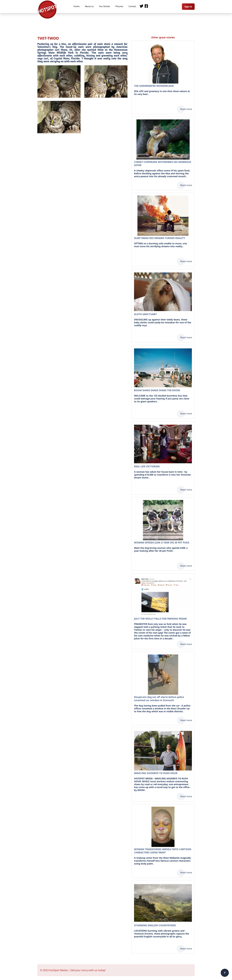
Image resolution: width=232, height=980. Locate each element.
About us (89, 6)
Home (76, 6)
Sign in (188, 7)
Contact (132, 6)
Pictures (119, 6)
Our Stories (104, 6)
